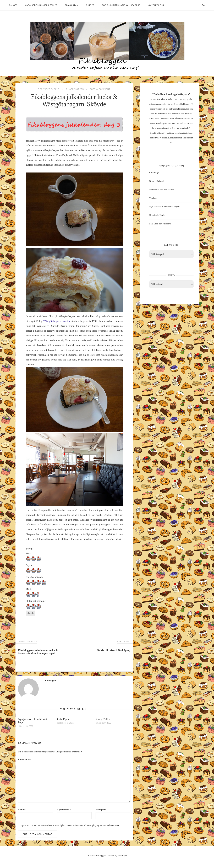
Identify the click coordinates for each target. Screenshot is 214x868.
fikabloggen (50, 681)
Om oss (13, 5)
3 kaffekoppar (75, 89)
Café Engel (154, 173)
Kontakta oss (156, 5)
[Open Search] (204, 5)
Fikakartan (72, 5)
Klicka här (172, 138)
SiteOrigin (122, 856)
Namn (22, 810)
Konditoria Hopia (157, 215)
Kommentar (25, 759)
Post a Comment (100, 89)
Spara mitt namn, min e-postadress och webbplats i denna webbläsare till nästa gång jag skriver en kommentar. (71, 825)
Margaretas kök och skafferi (162, 190)
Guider (90, 5)
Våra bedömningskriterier (41, 5)
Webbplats (101, 810)
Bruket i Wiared (157, 181)
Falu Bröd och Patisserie (160, 224)
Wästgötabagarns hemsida (57, 321)
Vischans (153, 198)
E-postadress (64, 810)
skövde (31, 613)
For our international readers (121, 5)
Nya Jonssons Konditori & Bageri (164, 207)
